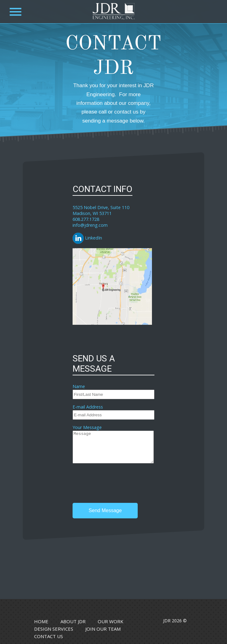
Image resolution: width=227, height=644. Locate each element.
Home (41, 621)
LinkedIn (87, 238)
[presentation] (120, 484)
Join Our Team (103, 629)
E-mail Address (88, 407)
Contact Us (49, 636)
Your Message (87, 427)
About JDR (73, 621)
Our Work (111, 621)
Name (79, 386)
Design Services (54, 629)
